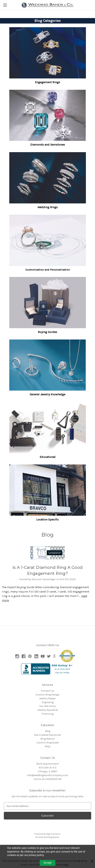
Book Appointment (48, 764)
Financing (48, 714)
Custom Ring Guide (47, 743)
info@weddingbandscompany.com (47, 775)
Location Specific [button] (47, 519)
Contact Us (47, 691)
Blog (48, 731)
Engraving (47, 702)
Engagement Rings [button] (47, 82)
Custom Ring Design (47, 695)
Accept (47, 863)
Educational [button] (48, 457)
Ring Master (48, 739)
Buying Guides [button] (47, 332)
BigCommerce (54, 834)
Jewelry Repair (47, 698)
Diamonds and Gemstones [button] (48, 145)
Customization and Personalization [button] (48, 270)
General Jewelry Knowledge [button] (47, 394)
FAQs (48, 746)
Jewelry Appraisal (48, 710)
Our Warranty (47, 706)
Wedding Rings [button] (48, 207)
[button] (48, 53)
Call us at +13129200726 (47, 779)
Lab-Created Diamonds (47, 735)
